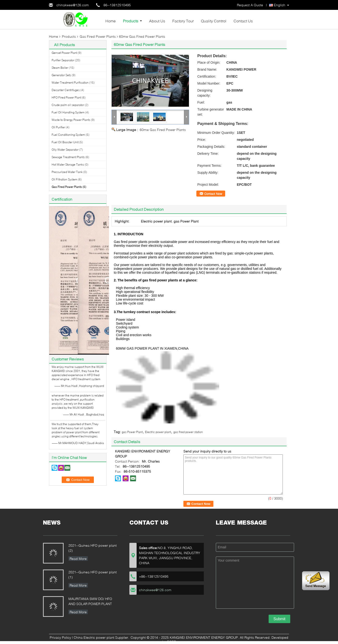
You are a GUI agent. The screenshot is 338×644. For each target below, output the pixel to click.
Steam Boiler (60, 68)
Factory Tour (183, 21)
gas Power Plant (132, 432)
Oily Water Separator (65, 150)
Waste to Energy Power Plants (71, 120)
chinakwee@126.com (73, 5)
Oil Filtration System (64, 179)
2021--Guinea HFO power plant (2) (93, 548)
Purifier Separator (63, 60)
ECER (172, 642)
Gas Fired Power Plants (98, 36)
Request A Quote (250, 5)
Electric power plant (158, 432)
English (280, 5)
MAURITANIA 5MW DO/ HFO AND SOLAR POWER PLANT (90, 601)
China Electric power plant (94, 637)
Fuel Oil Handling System (68, 112)
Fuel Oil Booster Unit (65, 142)
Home (111, 21)
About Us (157, 21)
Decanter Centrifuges (66, 90)
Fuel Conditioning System (68, 135)
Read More (78, 559)
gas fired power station (188, 432)
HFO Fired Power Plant (66, 97)
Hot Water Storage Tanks (68, 164)
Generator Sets (61, 75)
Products (131, 21)
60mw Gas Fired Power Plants (163, 130)
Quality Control (214, 21)
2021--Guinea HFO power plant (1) (93, 575)
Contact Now (213, 194)
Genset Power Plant (64, 53)
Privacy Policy (60, 637)
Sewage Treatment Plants (68, 157)
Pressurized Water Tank (67, 172)
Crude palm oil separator (68, 105)
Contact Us (243, 21)
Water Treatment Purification (70, 83)
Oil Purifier (58, 127)
